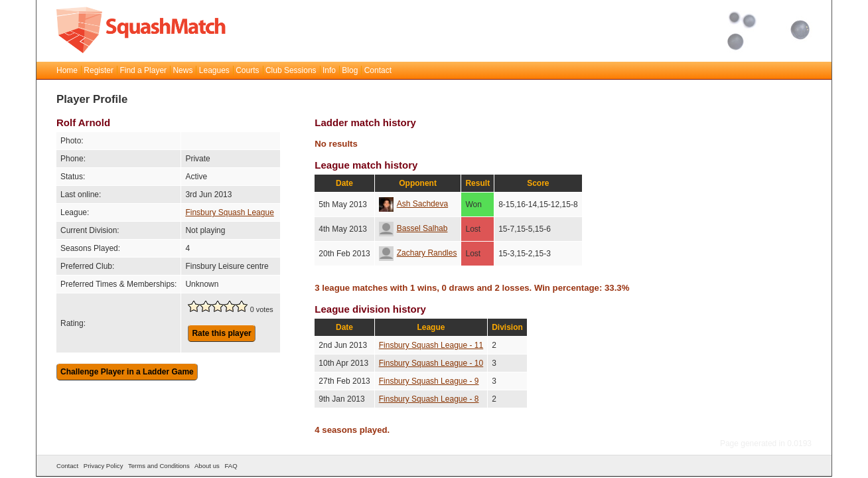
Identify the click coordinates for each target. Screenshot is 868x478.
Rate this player (221, 333)
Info (329, 70)
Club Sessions (291, 70)
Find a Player (143, 70)
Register (99, 70)
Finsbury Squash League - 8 (429, 399)
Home (67, 70)
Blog (350, 70)
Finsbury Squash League (229, 212)
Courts (247, 70)
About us (207, 466)
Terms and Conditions (159, 466)
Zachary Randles (418, 253)
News (182, 70)
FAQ (231, 466)
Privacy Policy (104, 466)
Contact (378, 70)
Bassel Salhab (413, 228)
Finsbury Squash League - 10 (431, 363)
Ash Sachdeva (413, 204)
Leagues (214, 70)
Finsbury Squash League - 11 (431, 345)
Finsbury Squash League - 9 (429, 381)
